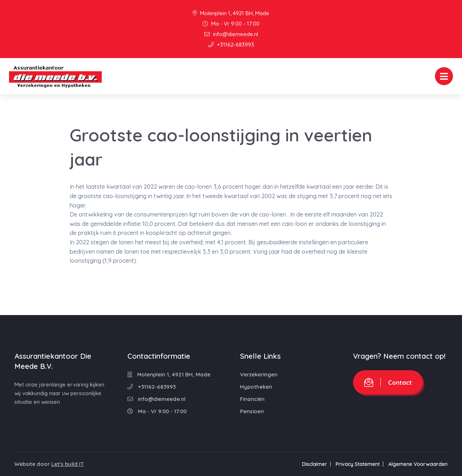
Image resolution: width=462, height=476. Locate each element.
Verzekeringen (259, 374)
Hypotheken (256, 387)
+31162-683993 (231, 45)
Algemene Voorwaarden (418, 464)
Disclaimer (315, 464)
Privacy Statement (358, 464)
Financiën (252, 399)
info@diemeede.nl (231, 34)
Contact (388, 382)
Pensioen (252, 411)
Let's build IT (67, 464)
